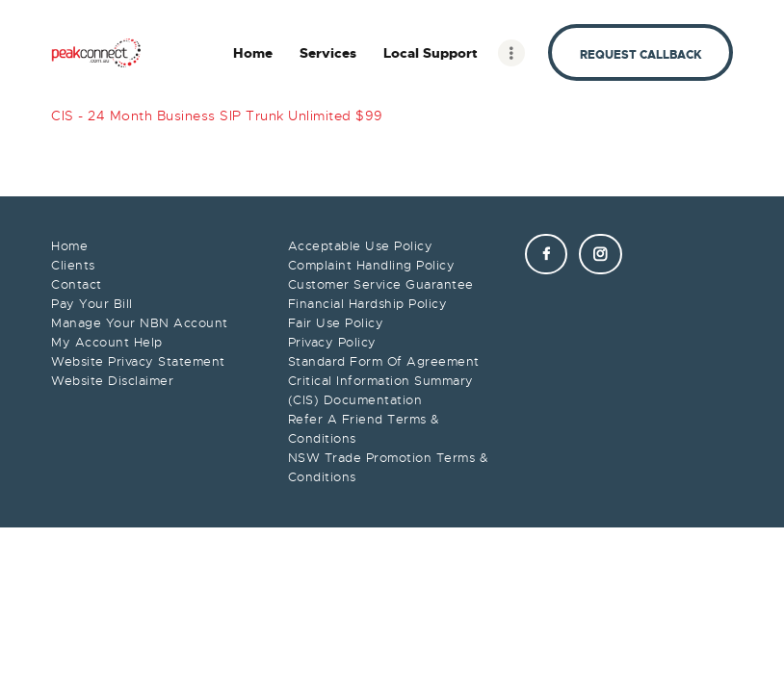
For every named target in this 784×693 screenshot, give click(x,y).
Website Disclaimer (112, 381)
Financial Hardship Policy (368, 304)
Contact (77, 284)
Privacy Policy (332, 342)
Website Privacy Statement (138, 361)
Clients (73, 265)
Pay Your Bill (92, 304)
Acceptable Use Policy (361, 246)
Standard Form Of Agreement (384, 361)
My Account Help (107, 342)
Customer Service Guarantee (381, 284)
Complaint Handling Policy (372, 265)
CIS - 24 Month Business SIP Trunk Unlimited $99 (217, 115)
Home (69, 246)
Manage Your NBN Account (140, 323)
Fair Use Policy (336, 323)
